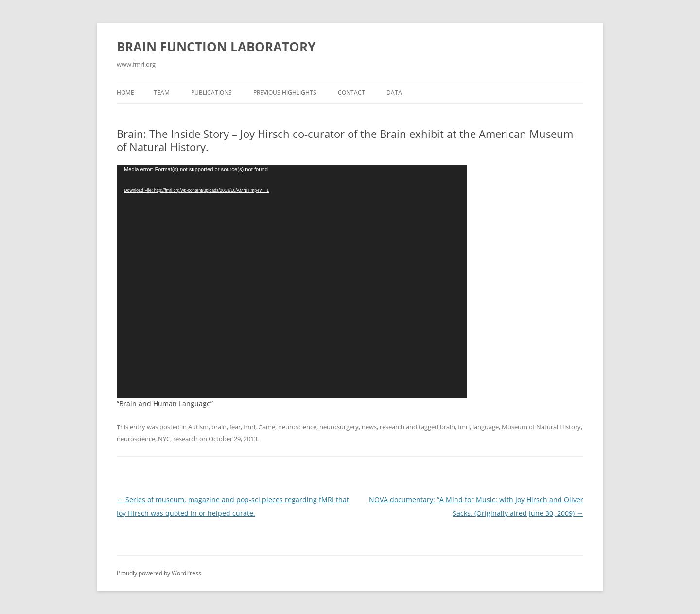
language (486, 427)
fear (235, 427)
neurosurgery (339, 427)
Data (394, 93)
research (392, 427)
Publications (211, 93)
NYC (164, 439)
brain (219, 427)
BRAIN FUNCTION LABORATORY (216, 47)
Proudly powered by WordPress (159, 573)
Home (125, 93)
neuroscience (297, 427)
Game (267, 427)
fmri (249, 427)
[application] (292, 281)
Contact (351, 93)
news (369, 427)
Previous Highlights (285, 93)
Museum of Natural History (541, 427)
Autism (198, 427)
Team (162, 93)
